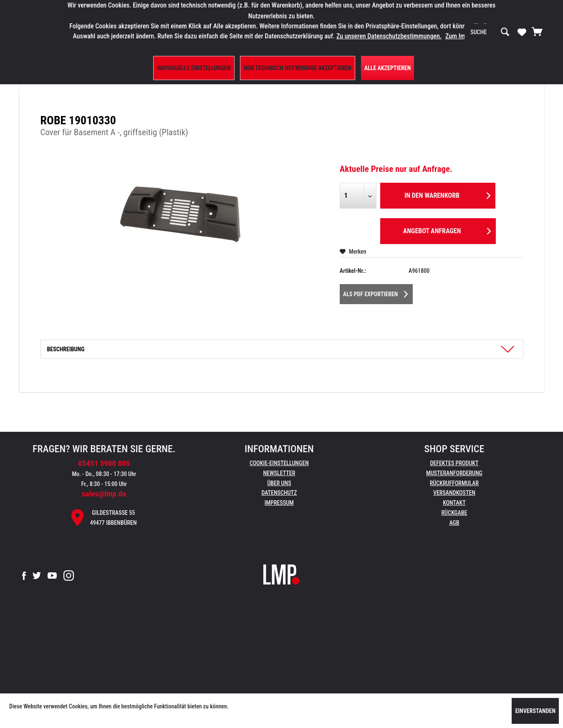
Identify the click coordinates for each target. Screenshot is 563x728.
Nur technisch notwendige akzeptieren (298, 68)
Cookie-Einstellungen (279, 463)
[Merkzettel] (522, 32)
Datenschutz (279, 493)
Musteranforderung (454, 473)
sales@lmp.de (104, 494)
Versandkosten (454, 493)
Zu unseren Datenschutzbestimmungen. (389, 36)
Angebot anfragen (447, 230)
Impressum (279, 503)
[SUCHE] (490, 32)
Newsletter (279, 473)
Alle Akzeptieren (388, 68)
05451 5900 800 (104, 463)
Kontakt (454, 503)
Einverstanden (535, 711)
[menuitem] (490, 32)
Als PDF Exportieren (376, 292)
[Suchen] (505, 32)
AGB (454, 523)
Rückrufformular (454, 483)
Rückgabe (454, 513)
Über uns (279, 483)
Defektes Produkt (454, 463)
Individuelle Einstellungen (194, 68)
